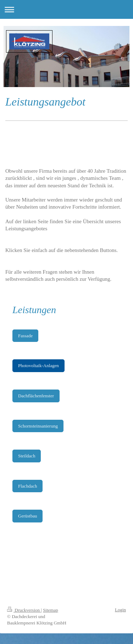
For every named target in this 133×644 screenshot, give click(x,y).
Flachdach (27, 486)
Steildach (27, 456)
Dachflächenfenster (36, 396)
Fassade (25, 336)
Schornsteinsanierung (38, 426)
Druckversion (24, 610)
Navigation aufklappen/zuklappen (66, 9)
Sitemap (51, 610)
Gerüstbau (27, 516)
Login (120, 610)
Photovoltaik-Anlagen (38, 366)
